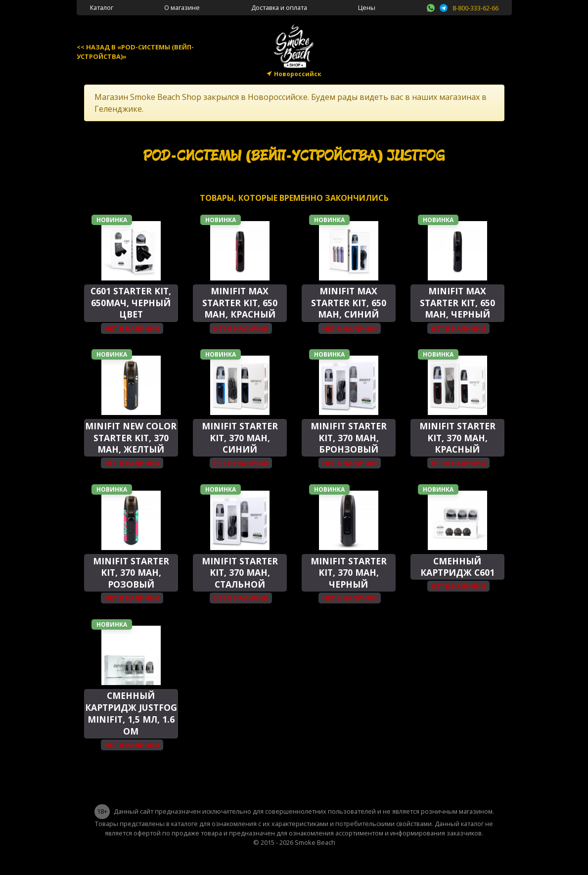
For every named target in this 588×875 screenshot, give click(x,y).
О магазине (182, 7)
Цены (367, 7)
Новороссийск (298, 74)
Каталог (102, 7)
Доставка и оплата (279, 7)
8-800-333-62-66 (475, 8)
